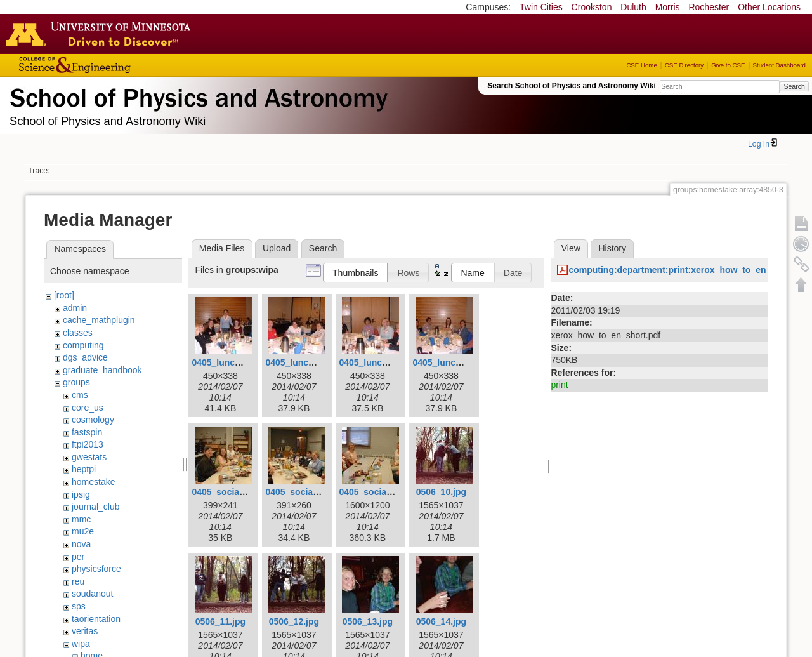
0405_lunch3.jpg (373, 362)
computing (83, 345)
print (559, 385)
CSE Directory (684, 65)
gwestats (89, 457)
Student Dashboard (779, 65)
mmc (81, 519)
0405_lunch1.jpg (226, 362)
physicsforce (96, 569)
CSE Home (641, 65)
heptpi (84, 469)
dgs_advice (85, 357)
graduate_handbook (102, 370)
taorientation (96, 619)
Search (794, 86)
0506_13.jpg (368, 621)
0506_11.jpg (220, 621)
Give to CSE (728, 65)
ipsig (81, 494)
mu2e (83, 531)
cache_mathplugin (99, 320)
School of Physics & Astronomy (197, 95)
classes (78, 333)
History (612, 248)
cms (80, 395)
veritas (85, 631)
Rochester (709, 7)
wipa (81, 644)
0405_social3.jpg (374, 492)
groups (76, 382)
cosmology (93, 420)
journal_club (96, 507)
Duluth (633, 7)
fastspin (87, 432)
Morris (668, 7)
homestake (93, 482)
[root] (64, 295)
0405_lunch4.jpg (447, 362)
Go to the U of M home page (101, 34)
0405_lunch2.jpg (300, 362)
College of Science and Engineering (114, 65)
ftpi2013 (88, 444)
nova (81, 544)
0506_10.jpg (441, 492)
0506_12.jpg (294, 621)
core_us (88, 408)
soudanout (92, 594)
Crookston (592, 7)
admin (75, 308)
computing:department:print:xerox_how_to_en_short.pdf (689, 270)
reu (78, 581)
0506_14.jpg (441, 621)
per (78, 557)
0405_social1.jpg (227, 492)
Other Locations (769, 7)
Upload (277, 248)
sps (79, 606)
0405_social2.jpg (300, 492)
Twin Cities (541, 7)
